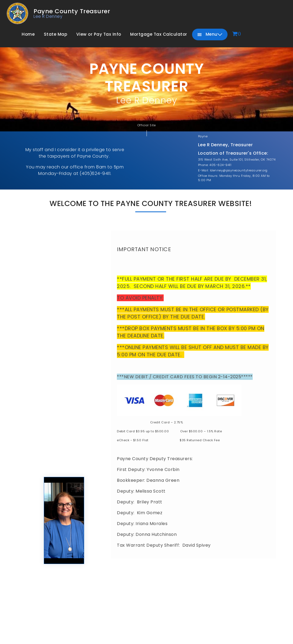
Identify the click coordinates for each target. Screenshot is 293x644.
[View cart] (237, 34)
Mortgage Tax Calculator (159, 34)
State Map (56, 34)
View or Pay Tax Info (99, 34)
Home (28, 34)
